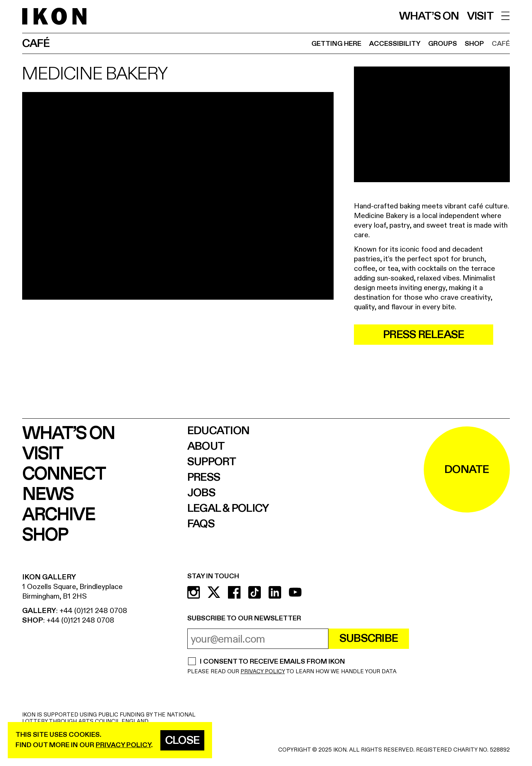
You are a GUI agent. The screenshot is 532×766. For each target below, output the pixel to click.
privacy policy (123, 745)
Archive (59, 515)
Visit (480, 16)
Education (218, 431)
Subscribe (369, 639)
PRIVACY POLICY (263, 672)
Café (501, 44)
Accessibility (395, 44)
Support (212, 462)
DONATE (467, 470)
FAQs (201, 524)
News (48, 495)
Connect (64, 474)
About (206, 446)
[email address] (258, 639)
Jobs (201, 493)
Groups (443, 44)
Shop (474, 44)
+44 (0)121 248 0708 (93, 611)
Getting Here (336, 44)
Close (182, 741)
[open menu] (506, 16)
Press (204, 477)
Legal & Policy (228, 508)
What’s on (429, 16)
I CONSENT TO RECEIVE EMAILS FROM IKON (272, 662)
